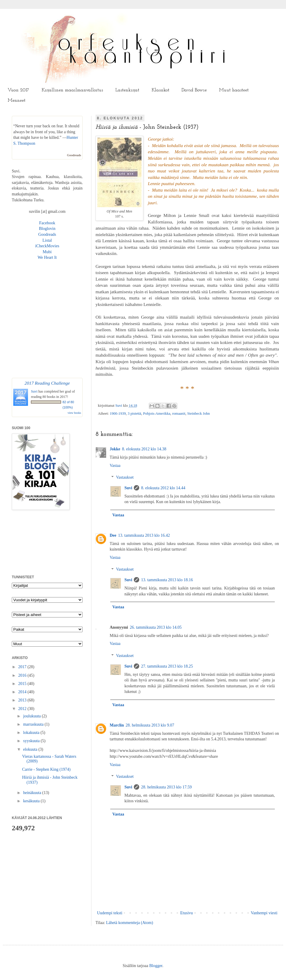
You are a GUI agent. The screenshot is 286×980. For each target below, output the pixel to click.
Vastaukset (125, 478)
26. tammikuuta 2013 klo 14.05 (156, 627)
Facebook (47, 223)
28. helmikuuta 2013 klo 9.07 (150, 725)
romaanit (179, 414)
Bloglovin (47, 229)
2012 (23, 709)
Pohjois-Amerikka (157, 414)
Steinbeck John (199, 414)
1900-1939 (118, 414)
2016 (23, 675)
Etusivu (186, 913)
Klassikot (160, 90)
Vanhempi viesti (264, 913)
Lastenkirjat (127, 90)
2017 (23, 667)
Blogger (156, 966)
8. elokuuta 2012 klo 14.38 (144, 449)
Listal (47, 240)
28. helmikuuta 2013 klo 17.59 (166, 787)
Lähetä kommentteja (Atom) (130, 923)
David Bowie (194, 90)
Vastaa (115, 466)
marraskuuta (34, 724)
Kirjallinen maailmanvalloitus (72, 90)
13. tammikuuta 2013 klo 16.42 (144, 535)
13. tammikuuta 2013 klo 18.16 (167, 580)
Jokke (115, 449)
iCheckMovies (47, 246)
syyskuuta (32, 741)
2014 (23, 692)
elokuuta (31, 749)
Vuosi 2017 (18, 90)
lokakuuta (32, 733)
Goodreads (74, 155)
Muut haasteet (234, 90)
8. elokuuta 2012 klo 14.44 (163, 488)
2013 (23, 700)
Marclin (117, 725)
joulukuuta (32, 716)
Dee (113, 535)
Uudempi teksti (110, 913)
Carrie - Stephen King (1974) (46, 769)
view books (74, 413)
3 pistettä (134, 414)
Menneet (17, 101)
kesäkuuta (32, 801)
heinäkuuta (33, 793)
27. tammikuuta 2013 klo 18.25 (167, 666)
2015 (23, 684)
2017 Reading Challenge (47, 383)
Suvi (119, 406)
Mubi (47, 252)
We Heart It (47, 257)
